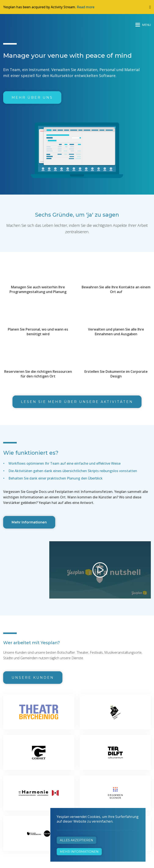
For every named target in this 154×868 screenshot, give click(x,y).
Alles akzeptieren (76, 840)
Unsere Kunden (33, 678)
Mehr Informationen (29, 522)
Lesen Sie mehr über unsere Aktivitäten (77, 402)
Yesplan (19, 24)
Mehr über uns (32, 97)
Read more (86, 7)
